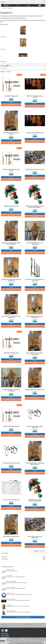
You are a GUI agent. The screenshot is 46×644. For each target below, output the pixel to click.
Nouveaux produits (7, 567)
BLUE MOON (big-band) (11, 96)
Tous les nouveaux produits (23, 617)
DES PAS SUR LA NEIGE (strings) (35, 133)
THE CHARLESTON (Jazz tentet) (11, 463)
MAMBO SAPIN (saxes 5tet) (11, 206)
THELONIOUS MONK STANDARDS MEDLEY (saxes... (35, 464)
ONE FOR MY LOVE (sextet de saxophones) (35, 317)
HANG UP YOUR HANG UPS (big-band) (11, 170)
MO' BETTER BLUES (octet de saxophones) (35, 243)
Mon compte (5, 635)
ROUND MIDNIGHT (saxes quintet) (35, 390)
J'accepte (2, 641)
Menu (7, 5)
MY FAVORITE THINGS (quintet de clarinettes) (35, 280)
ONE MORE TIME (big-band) (11, 353)
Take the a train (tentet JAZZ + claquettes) (35, 427)
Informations (5, 637)
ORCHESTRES (3, 62)
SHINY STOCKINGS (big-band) (11, 426)
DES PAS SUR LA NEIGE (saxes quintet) (11, 133)
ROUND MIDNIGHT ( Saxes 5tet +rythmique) (11, 390)
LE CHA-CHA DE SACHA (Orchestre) (35, 169)
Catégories (5, 633)
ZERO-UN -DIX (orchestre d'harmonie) (35, 537)
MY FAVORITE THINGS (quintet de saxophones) (11, 317)
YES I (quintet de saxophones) (11, 536)
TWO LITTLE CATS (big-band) (11, 500)
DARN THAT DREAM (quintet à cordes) (35, 97)
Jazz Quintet (3, 37)
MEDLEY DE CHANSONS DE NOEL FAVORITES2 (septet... (35, 207)
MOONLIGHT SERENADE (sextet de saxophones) (11, 280)
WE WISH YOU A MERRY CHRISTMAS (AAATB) (35, 500)
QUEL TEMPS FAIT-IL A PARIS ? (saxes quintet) (35, 354)
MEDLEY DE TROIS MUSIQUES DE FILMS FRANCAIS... (11, 243)
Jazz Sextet (3, 49)
